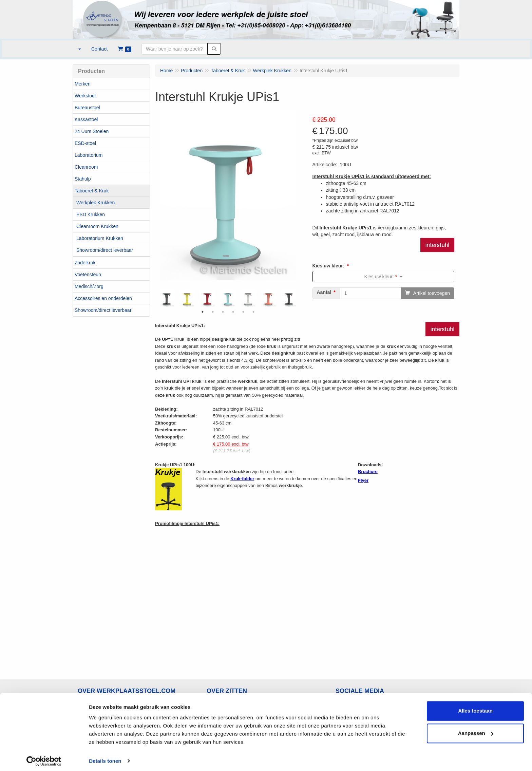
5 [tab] (243, 312)
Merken (83, 84)
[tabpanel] (228, 298)
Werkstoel (85, 96)
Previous (158, 298)
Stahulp (83, 179)
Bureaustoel (87, 108)
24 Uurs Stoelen (92, 131)
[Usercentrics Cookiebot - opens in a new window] (44, 758)
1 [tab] (203, 312)
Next (298, 298)
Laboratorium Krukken (100, 238)
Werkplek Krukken (96, 203)
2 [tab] (213, 312)
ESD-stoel (85, 143)
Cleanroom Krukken (97, 226)
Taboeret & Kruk (92, 191)
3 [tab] (223, 312)
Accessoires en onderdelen (103, 298)
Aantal (324, 292)
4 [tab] (233, 312)
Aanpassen (476, 730)
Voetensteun (88, 275)
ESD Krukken (91, 214)
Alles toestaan (475, 708)
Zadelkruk (85, 263)
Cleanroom (86, 167)
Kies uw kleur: (329, 266)
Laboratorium (89, 155)
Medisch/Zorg (89, 286)
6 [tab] (253, 312)
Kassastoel (86, 119)
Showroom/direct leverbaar (105, 250)
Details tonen (105, 758)
